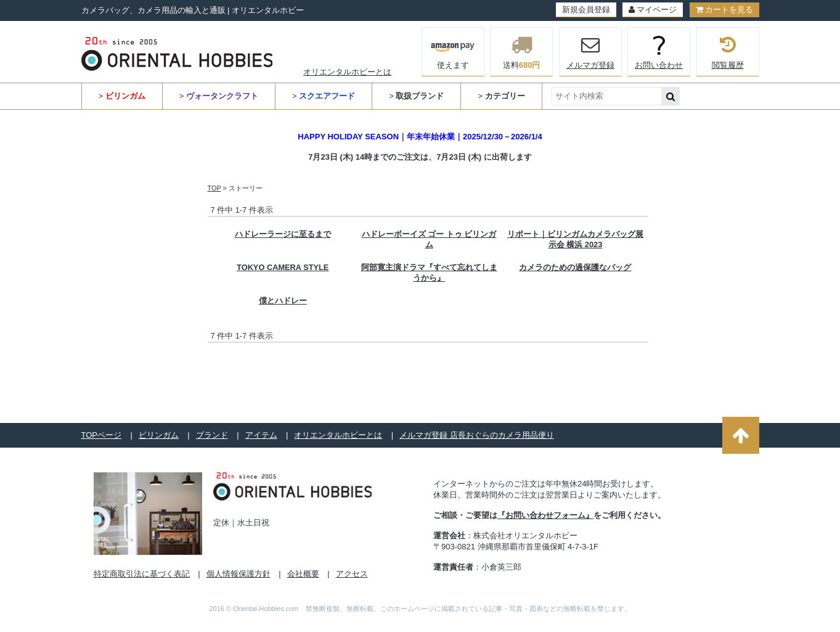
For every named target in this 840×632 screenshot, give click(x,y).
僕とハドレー (283, 301)
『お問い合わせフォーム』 (545, 515)
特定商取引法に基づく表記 (142, 574)
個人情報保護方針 (239, 574)
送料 (521, 52)
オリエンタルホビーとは (347, 72)
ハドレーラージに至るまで (283, 234)
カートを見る (724, 10)
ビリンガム (159, 435)
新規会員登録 (586, 10)
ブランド (212, 435)
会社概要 (303, 574)
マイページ (653, 10)
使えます (453, 51)
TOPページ (102, 435)
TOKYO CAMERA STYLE (283, 267)
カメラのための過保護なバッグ (575, 267)
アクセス (352, 574)
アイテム (261, 435)
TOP (214, 188)
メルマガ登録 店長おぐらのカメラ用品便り (477, 435)
